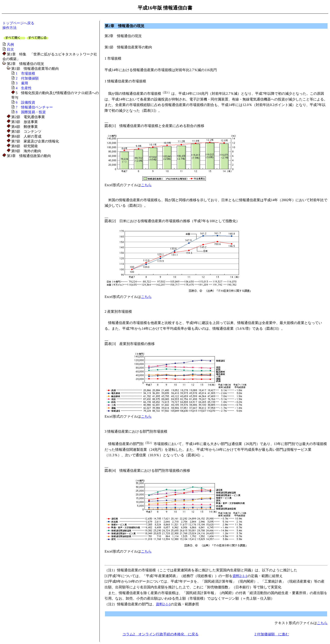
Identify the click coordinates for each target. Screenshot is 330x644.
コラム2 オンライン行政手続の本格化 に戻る (160, 634)
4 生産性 (24, 88)
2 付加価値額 (27, 78)
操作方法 (10, 28)
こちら (146, 185)
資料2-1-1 (240, 576)
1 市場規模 (25, 73)
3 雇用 (22, 83)
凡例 (10, 45)
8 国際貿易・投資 (31, 112)
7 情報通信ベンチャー (34, 107)
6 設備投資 (25, 102)
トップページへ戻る (18, 23)
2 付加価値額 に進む (272, 634)
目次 (10, 49)
